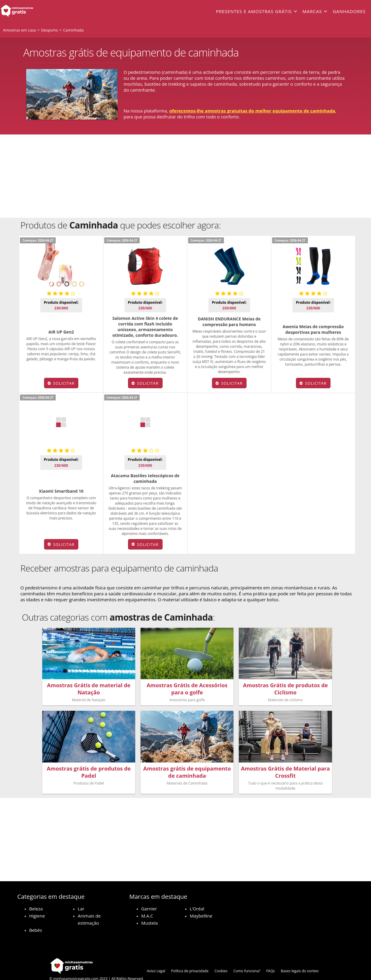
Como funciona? (247, 957)
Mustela (149, 909)
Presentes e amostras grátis (254, 11)
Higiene (37, 901)
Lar (81, 894)
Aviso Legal (156, 957)
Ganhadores (349, 11)
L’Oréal (197, 894)
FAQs (271, 957)
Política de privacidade (190, 957)
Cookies (221, 957)
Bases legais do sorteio (300, 957)
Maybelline (201, 901)
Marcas (312, 11)
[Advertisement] (185, 176)
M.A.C (147, 901)
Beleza (36, 894)
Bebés (36, 916)
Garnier (149, 894)
